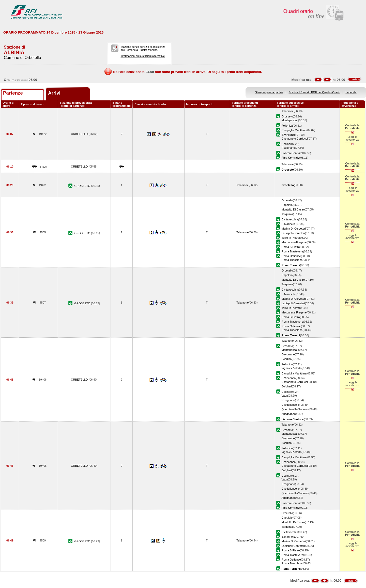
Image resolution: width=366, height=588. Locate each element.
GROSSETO (83, 186)
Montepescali (290, 120)
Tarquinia (287, 214)
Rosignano (288, 148)
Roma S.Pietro (291, 247)
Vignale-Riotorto (291, 368)
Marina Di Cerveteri (293, 229)
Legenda (351, 92)
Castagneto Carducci (294, 139)
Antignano (288, 414)
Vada (285, 396)
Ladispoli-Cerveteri (293, 233)
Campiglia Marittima (294, 130)
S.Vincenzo (288, 135)
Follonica (287, 126)
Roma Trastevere (292, 251)
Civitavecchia (290, 219)
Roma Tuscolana (292, 260)
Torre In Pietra (290, 238)
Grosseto (287, 116)
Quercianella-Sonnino (295, 409)
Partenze (13, 93)
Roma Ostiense (291, 256)
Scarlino (286, 359)
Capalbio (287, 205)
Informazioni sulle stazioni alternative (143, 56)
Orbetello (287, 200)
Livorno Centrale (292, 153)
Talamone (287, 111)
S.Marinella (288, 224)
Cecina (286, 144)
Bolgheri (287, 386)
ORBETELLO (80, 134)
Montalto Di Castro (293, 209)
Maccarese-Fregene (294, 242)
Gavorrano (288, 354)
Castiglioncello (290, 405)
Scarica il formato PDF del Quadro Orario (315, 92)
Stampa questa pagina (269, 92)
